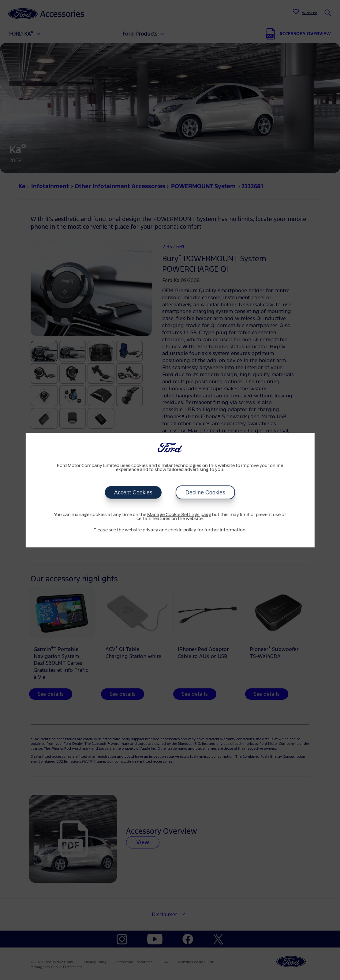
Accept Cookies (133, 492)
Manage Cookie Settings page (179, 515)
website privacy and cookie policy (161, 530)
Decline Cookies (205, 492)
